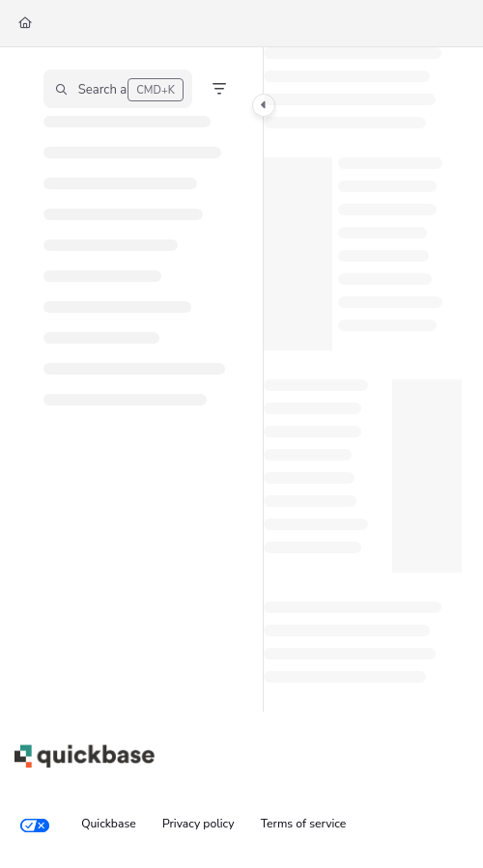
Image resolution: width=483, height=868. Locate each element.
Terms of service (304, 824)
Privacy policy (199, 824)
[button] (118, 89)
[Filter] (219, 89)
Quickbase (109, 824)
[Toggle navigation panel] (264, 105)
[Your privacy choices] (35, 825)
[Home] (25, 24)
